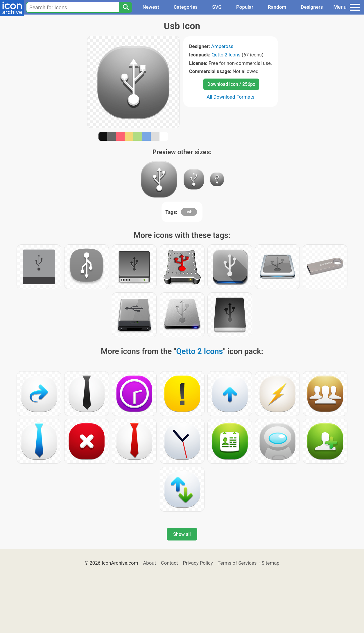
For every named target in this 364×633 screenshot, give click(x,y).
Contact (170, 563)
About (149, 563)
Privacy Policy (198, 563)
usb (189, 212)
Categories (186, 7)
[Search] (125, 7)
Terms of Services (237, 563)
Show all (182, 534)
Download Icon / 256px (231, 84)
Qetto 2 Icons (226, 55)
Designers (312, 7)
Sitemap (270, 563)
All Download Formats (231, 97)
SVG (217, 7)
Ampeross (222, 46)
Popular (245, 7)
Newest (151, 7)
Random (277, 7)
